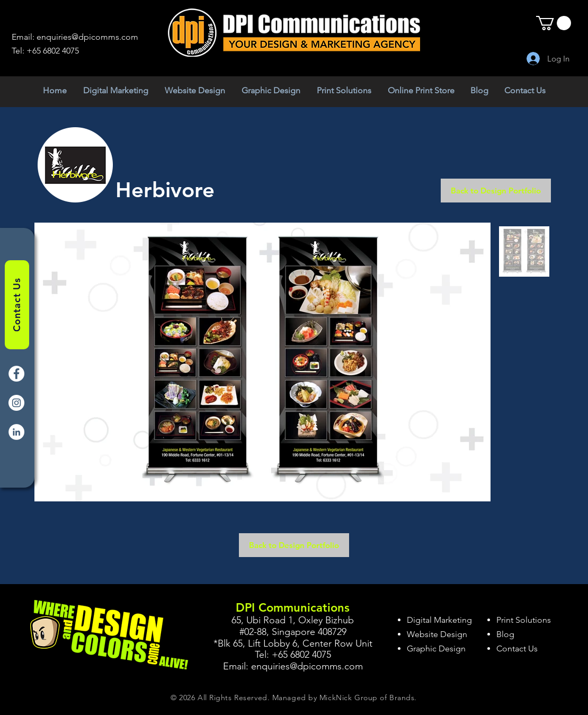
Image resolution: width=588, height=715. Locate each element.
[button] (554, 23)
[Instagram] (16, 403)
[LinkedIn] (16, 432)
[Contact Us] (17, 305)
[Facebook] (16, 374)
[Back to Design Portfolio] (496, 191)
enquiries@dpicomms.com (87, 37)
